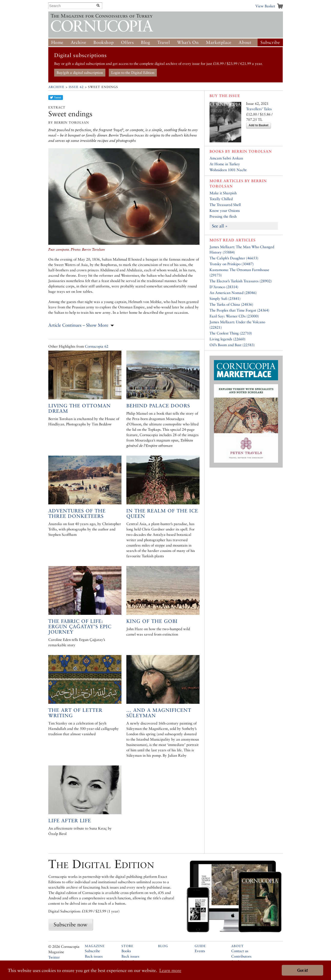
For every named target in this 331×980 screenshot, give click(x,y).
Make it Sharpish (223, 193)
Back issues (94, 956)
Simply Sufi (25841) (225, 299)
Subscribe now (70, 924)
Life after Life (70, 821)
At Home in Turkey (225, 164)
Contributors (241, 956)
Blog (145, 42)
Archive (79, 42)
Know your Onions (225, 211)
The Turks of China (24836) (231, 304)
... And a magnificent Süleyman (159, 713)
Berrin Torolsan (252, 151)
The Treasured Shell (225, 205)
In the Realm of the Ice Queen (162, 513)
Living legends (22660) (227, 339)
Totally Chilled (221, 199)
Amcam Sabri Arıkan (226, 158)
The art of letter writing (75, 713)
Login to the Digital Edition (133, 73)
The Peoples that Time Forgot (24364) (239, 310)
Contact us (240, 951)
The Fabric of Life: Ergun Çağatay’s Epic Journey (80, 627)
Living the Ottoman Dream (80, 408)
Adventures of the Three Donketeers (77, 513)
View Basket (265, 6)
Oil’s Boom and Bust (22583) (232, 345)
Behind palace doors (158, 406)
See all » (220, 226)
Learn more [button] (170, 970)
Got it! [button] (302, 970)
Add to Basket (259, 125)
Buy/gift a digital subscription (80, 73)
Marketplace (219, 42)
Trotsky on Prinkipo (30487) (232, 264)
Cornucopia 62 (97, 346)
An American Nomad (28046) (233, 293)
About (245, 42)
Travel (164, 42)
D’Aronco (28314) (224, 287)
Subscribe (270, 42)
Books (126, 951)
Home (57, 42)
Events (200, 951)
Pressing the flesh (223, 216)
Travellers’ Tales (259, 109)
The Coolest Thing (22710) (231, 333)
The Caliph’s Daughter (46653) (234, 258)
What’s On (188, 42)
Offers (127, 42)
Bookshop (104, 42)
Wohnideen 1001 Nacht (228, 170)
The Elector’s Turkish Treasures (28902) (241, 281)
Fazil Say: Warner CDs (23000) (234, 316)
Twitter (54, 957)
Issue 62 (76, 87)
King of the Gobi (152, 621)
